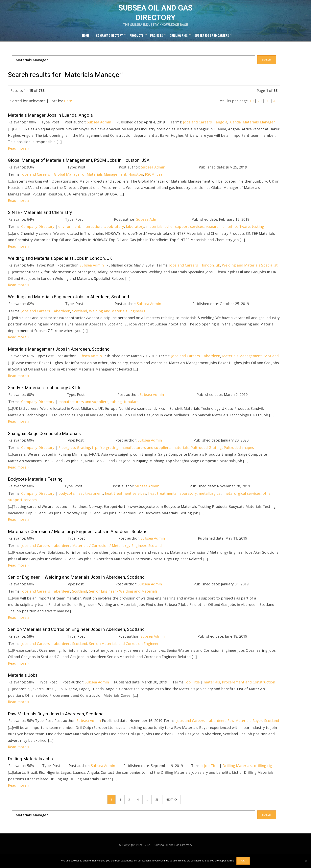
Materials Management (242, 363)
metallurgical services (242, 501)
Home (86, 42)
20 (259, 108)
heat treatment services (126, 501)
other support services (184, 234)
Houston (136, 182)
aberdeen (62, 318)
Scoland (155, 553)
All (275, 108)
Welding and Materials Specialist (250, 272)
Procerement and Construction (249, 689)
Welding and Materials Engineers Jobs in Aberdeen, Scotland (69, 304)
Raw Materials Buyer (245, 728)
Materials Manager (259, 129)
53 (167, 809)
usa (159, 182)
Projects (156, 42)
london (208, 272)
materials (154, 234)
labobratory (114, 234)
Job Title (192, 689)
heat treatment (90, 501)
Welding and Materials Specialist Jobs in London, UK (60, 266)
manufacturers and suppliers (83, 409)
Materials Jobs (23, 683)
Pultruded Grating (206, 455)
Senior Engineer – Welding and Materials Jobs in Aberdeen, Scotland (76, 585)
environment (69, 234)
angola (222, 129)
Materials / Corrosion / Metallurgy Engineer (109, 553)
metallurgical (210, 501)
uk (218, 272)
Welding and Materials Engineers (117, 318)
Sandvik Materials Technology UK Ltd (45, 395)
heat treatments (162, 501)
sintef (227, 234)
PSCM (150, 182)
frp (95, 455)
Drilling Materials (237, 773)
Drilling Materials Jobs (30, 766)
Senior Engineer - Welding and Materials (123, 599)
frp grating (109, 455)
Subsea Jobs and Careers (212, 42)
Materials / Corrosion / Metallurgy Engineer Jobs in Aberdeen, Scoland (78, 539)
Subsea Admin (99, 129)
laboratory (135, 234)
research (213, 234)
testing (258, 234)
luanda (235, 129)
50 (267, 108)
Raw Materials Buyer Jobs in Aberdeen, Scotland (56, 721)
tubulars (131, 409)
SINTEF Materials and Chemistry (40, 220)
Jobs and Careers (197, 129)
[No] (306, 861)
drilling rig (263, 773)
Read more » (19, 156)
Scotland (80, 318)
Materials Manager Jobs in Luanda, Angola (50, 123)
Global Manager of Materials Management (90, 182)
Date (68, 108)
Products (136, 42)
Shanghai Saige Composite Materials (44, 441)
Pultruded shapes (239, 455)
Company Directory (109, 42)
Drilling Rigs (179, 42)
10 (251, 108)
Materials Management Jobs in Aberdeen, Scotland (59, 357)
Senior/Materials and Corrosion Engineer (124, 651)
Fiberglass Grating (74, 455)
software (242, 234)
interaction (92, 234)
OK (243, 861)
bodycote (66, 501)
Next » (186, 809)
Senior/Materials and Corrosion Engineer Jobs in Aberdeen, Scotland (76, 637)
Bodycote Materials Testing (35, 486)
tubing (116, 409)
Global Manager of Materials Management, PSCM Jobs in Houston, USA (79, 168)
